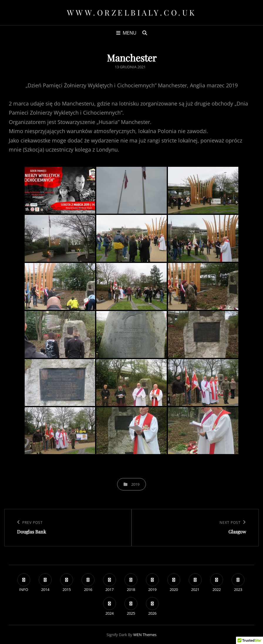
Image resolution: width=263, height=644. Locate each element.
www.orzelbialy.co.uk (132, 12)
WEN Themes (145, 635)
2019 (135, 484)
